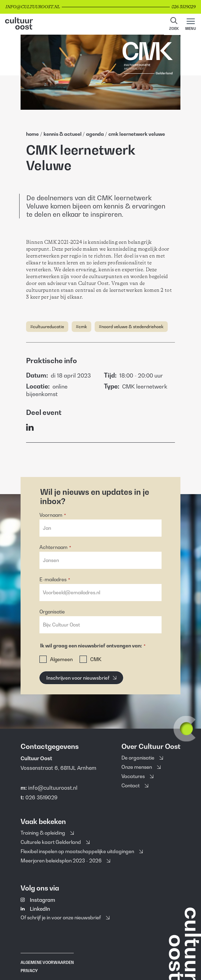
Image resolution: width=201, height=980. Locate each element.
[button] (174, 24)
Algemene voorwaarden (47, 963)
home (32, 134)
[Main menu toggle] (191, 24)
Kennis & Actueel (63, 134)
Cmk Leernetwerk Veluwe (137, 134)
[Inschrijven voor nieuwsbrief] (81, 678)
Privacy (29, 971)
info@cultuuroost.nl (53, 788)
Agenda (96, 134)
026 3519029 (41, 797)
